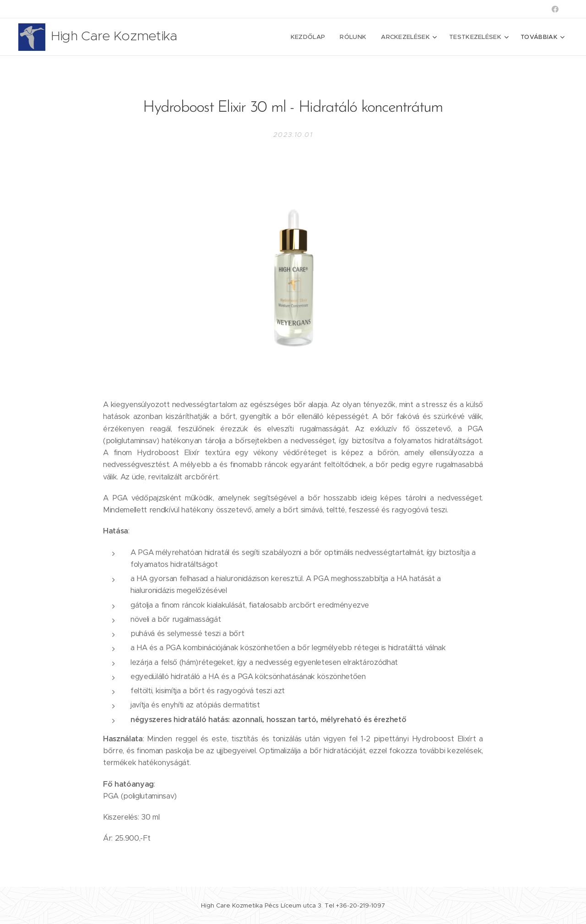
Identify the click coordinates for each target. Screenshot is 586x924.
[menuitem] (263, 37)
